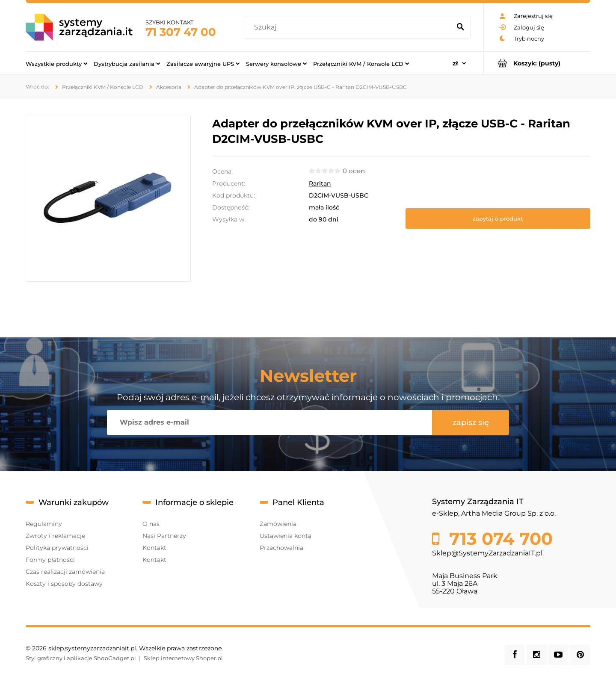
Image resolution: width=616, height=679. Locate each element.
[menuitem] (56, 63)
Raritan (320, 183)
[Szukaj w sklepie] (349, 27)
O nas (151, 524)
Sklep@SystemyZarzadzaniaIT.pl (487, 553)
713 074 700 (499, 539)
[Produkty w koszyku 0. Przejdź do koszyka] (537, 63)
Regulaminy (44, 524)
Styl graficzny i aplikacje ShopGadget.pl (81, 658)
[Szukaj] (460, 27)
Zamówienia (278, 524)
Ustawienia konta (286, 536)
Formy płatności (50, 560)
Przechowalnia (281, 548)
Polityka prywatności (57, 548)
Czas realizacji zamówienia (65, 572)
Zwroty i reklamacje (55, 536)
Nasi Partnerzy (164, 536)
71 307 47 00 (181, 32)
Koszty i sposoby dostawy (64, 584)
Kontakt (154, 548)
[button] (498, 218)
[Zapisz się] (471, 422)
